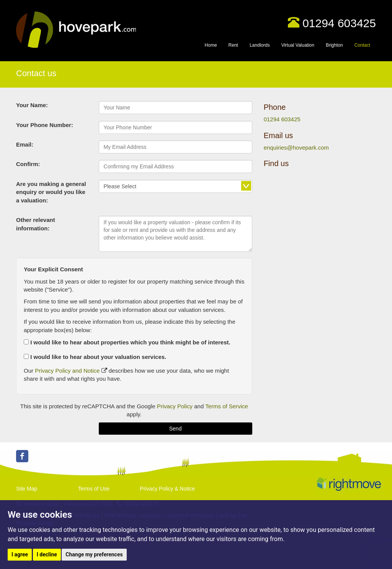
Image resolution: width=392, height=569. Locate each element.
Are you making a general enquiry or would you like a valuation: (51, 192)
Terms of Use (94, 489)
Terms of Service (227, 406)
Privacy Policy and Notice (67, 371)
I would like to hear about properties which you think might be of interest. (127, 342)
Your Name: (32, 105)
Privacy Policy (175, 406)
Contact (362, 45)
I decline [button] (47, 554)
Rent (233, 45)
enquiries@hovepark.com (296, 148)
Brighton (334, 45)
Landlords (260, 45)
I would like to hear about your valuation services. (95, 357)
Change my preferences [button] (94, 554)
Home (211, 45)
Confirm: (28, 164)
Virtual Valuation (298, 45)
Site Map (27, 489)
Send (176, 429)
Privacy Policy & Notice (167, 489)
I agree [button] (20, 554)
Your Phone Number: (45, 125)
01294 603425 (339, 23)
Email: (25, 144)
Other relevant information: (36, 224)
